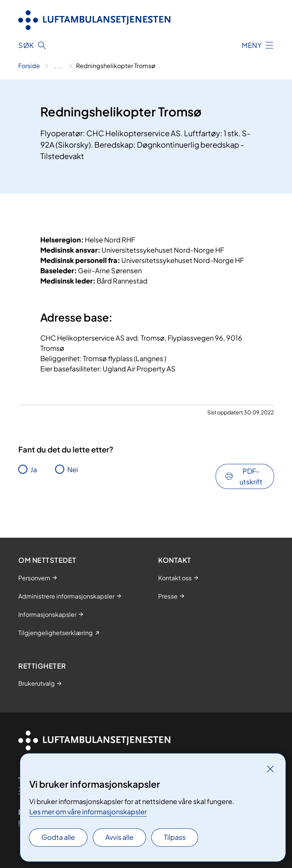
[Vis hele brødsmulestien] (58, 66)
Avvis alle (119, 837)
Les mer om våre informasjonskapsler (88, 811)
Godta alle (58, 837)
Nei (73, 469)
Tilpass (175, 837)
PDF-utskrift (251, 476)
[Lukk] (270, 769)
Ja (34, 469)
